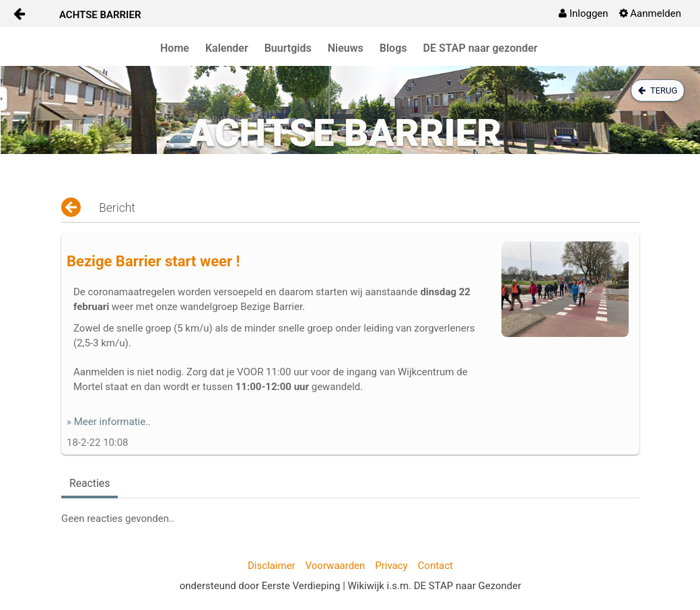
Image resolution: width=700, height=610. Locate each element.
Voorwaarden (336, 566)
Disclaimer (272, 566)
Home (175, 48)
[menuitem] (583, 13)
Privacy (391, 566)
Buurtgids (288, 48)
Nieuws (346, 48)
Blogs (393, 48)
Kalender (227, 48)
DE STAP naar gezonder (481, 48)
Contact (435, 566)
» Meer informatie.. (109, 422)
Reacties (90, 483)
